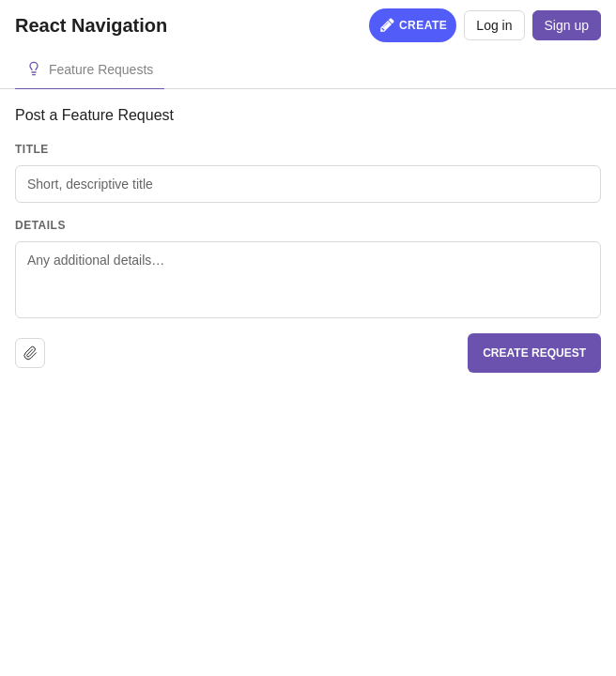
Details (40, 225)
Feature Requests (101, 69)
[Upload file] (30, 353)
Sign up (567, 25)
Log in (494, 25)
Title (32, 149)
